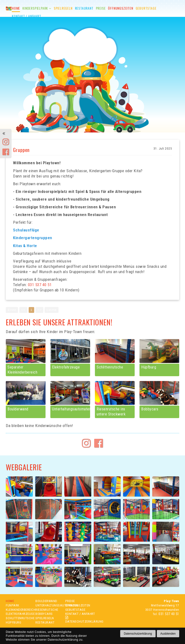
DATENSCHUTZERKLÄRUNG (81, 621)
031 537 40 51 (169, 615)
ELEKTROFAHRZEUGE (18, 615)
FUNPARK (13, 606)
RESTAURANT (45, 623)
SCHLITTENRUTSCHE (18, 619)
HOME (10, 602)
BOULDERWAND (46, 602)
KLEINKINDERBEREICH (18, 611)
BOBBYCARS (44, 615)
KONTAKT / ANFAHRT (80, 615)
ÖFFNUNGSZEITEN (78, 606)
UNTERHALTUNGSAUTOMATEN (48, 606)
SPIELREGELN (45, 619)
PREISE (70, 602)
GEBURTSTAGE (75, 611)
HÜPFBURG (13, 623)
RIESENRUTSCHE (47, 611)
